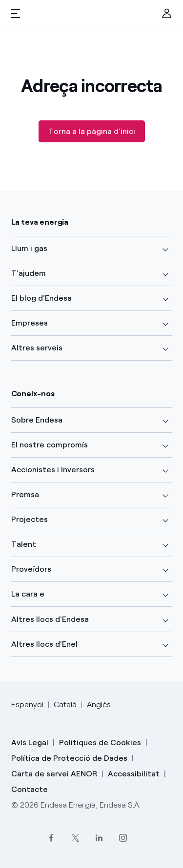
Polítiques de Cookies (100, 743)
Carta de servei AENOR (54, 774)
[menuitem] (167, 14)
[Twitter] (75, 838)
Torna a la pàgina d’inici (92, 131)
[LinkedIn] (99, 838)
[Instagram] (123, 838)
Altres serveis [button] (37, 348)
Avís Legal (30, 743)
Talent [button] (24, 544)
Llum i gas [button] (29, 248)
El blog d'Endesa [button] (41, 298)
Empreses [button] (30, 323)
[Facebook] (51, 838)
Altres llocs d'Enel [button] (44, 644)
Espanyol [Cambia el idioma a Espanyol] (27, 704)
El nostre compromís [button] (50, 445)
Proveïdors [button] (31, 569)
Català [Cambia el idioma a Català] (65, 704)
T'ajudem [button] (29, 273)
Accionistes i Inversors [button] (53, 470)
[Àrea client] (167, 14)
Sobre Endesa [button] (37, 420)
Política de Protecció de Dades (69, 758)
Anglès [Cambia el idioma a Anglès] (99, 704)
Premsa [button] (25, 494)
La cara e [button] (28, 594)
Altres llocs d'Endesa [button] (50, 619)
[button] (16, 14)
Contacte (30, 789)
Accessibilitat (134, 774)
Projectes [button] (30, 519)
